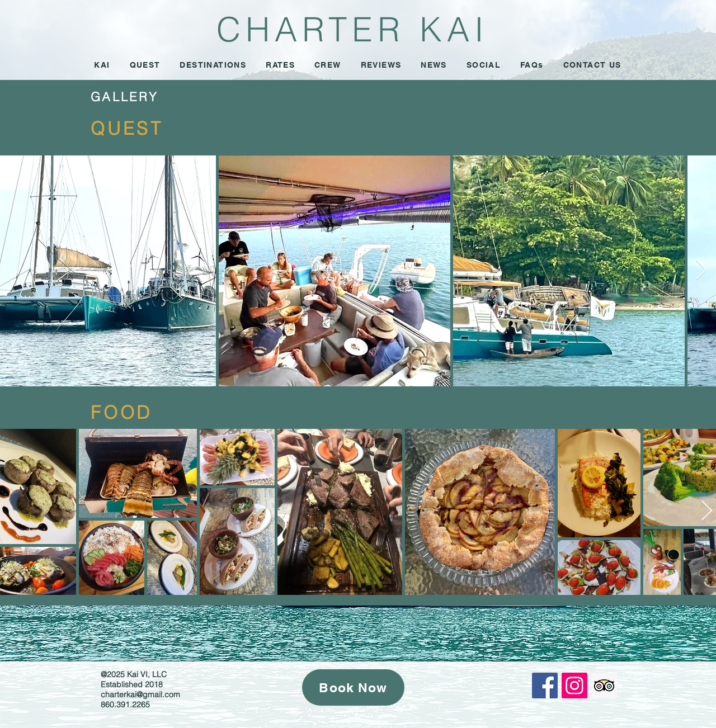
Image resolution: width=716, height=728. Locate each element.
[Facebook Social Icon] (545, 686)
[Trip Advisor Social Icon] (604, 686)
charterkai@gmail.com (140, 694)
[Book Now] (353, 687)
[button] (281, 66)
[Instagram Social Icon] (574, 686)
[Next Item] (701, 270)
